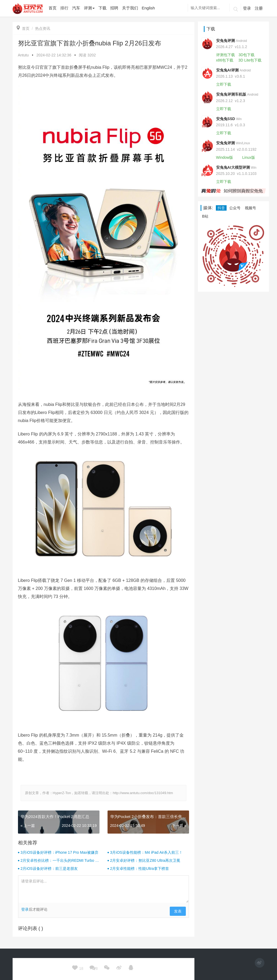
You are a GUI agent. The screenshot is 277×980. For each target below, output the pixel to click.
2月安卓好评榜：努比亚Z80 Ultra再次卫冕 (145, 860)
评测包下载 (226, 55)
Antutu (23, 55)
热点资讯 (43, 28)
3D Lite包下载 (250, 60)
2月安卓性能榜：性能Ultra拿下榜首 (140, 869)
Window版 (225, 157)
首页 (23, 28)
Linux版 (248, 157)
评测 (89, 8)
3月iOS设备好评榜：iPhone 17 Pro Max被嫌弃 (60, 852)
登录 (247, 8)
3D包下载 (246, 55)
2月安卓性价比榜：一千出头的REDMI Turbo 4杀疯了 (59, 861)
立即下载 (224, 84)
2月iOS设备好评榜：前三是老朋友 (49, 869)
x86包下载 (225, 60)
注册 (259, 8)
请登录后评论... (104, 889)
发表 (178, 911)
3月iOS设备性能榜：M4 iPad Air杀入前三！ (147, 852)
